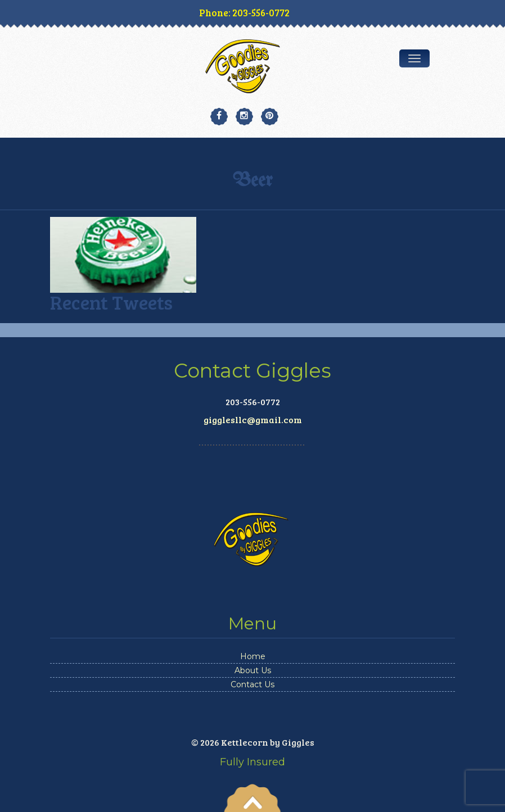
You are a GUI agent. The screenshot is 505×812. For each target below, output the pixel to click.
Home (253, 656)
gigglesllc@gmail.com (253, 419)
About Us (253, 670)
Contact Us (252, 684)
